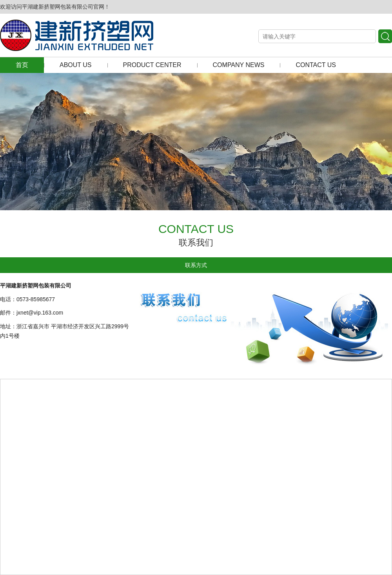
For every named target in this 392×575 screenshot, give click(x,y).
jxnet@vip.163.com (40, 313)
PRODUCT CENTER (152, 65)
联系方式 (196, 265)
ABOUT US (76, 65)
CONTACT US (316, 65)
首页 (22, 65)
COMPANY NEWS (239, 65)
